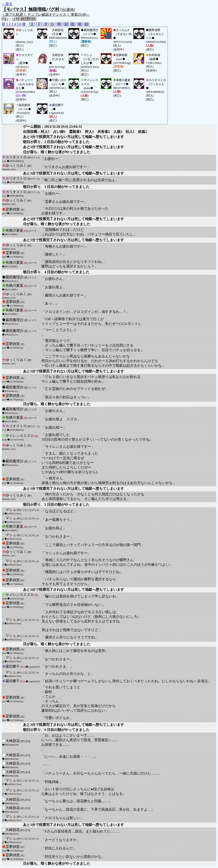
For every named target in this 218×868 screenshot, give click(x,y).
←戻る (7, 4)
